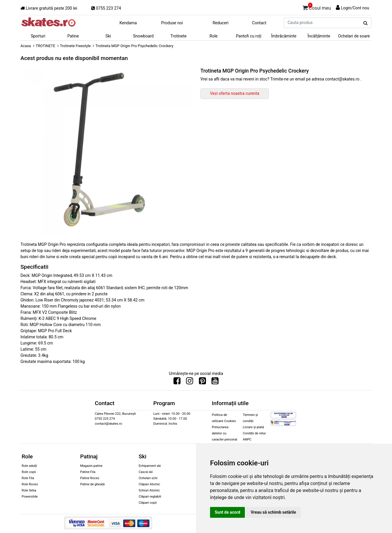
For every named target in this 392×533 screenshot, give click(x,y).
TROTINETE (45, 46)
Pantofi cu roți (249, 36)
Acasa (26, 46)
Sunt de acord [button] (227, 512)
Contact (259, 23)
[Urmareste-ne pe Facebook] (177, 382)
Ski (108, 36)
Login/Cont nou (355, 8)
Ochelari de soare (354, 36)
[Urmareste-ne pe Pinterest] (202, 382)
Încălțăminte (319, 36)
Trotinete (178, 36)
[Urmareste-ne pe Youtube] (215, 382)
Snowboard (143, 36)
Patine (73, 36)
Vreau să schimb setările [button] (273, 512)
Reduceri (221, 23)
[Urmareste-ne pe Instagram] (190, 382)
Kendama (128, 23)
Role (213, 36)
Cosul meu (317, 7)
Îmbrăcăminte (284, 36)
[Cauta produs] (366, 23)
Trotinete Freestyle (75, 46)
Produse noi (172, 23)
